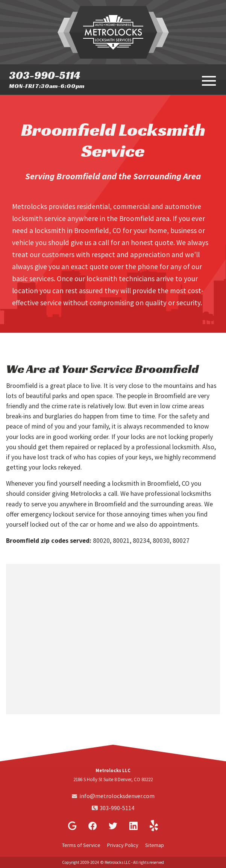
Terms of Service (81, 845)
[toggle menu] (208, 80)
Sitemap (155, 845)
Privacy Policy (123, 845)
